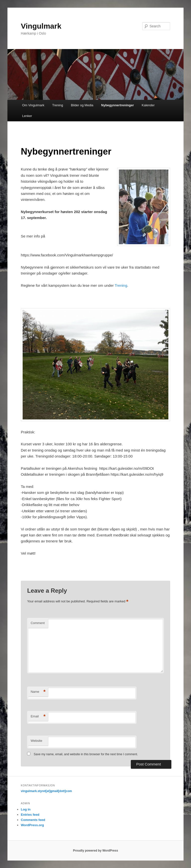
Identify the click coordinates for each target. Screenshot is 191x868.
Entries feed (30, 815)
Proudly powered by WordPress (95, 851)
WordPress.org (32, 825)
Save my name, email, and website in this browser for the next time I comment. (86, 754)
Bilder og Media (82, 105)
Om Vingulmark (33, 105)
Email (38, 717)
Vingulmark (41, 26)
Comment (38, 623)
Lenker (27, 116)
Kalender (148, 105)
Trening (58, 105)
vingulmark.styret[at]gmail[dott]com (46, 791)
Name (38, 692)
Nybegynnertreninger (118, 105)
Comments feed (33, 820)
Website (36, 741)
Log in (26, 809)
